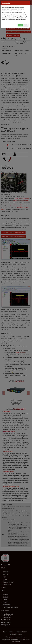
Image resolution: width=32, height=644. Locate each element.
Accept (20, 25)
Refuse (26, 25)
